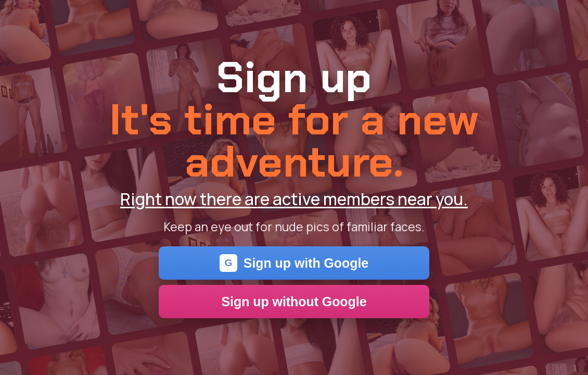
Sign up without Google (294, 302)
